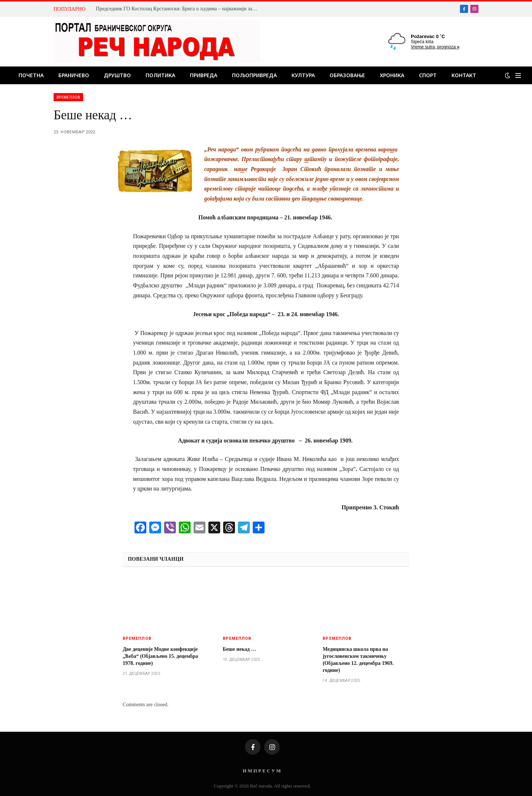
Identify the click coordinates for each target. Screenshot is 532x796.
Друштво (117, 75)
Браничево (74, 75)
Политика (160, 75)
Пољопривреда (254, 75)
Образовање (347, 75)
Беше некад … (240, 649)
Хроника (392, 75)
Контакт (464, 75)
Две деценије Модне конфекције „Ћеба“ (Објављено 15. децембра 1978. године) (160, 656)
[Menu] (518, 76)
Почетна (31, 75)
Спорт (428, 75)
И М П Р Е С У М (262, 771)
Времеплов (68, 97)
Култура (303, 75)
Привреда (204, 75)
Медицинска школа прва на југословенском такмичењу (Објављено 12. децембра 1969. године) (358, 660)
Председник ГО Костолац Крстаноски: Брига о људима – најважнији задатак (179, 9)
